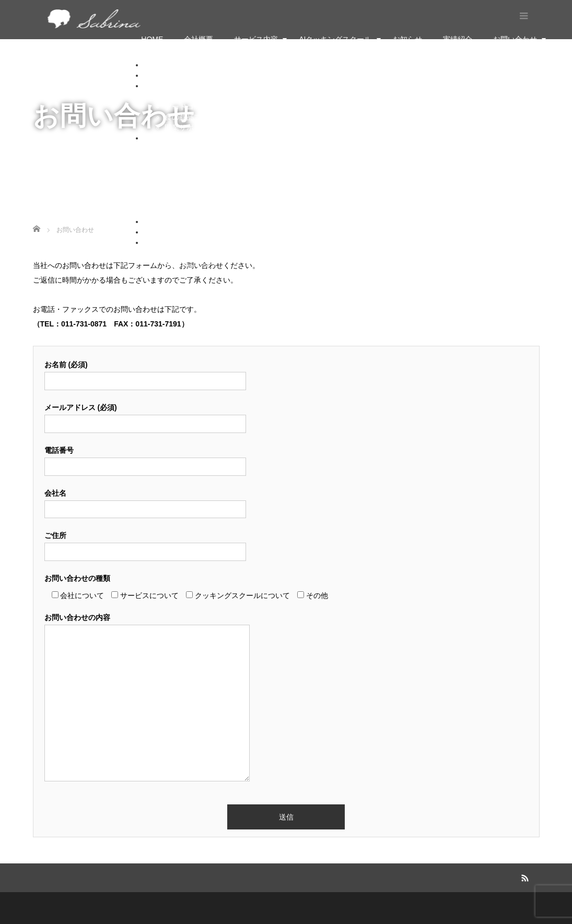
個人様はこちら (190, 253)
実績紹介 (458, 39)
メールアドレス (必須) (145, 416)
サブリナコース (190, 190)
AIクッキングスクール (335, 39)
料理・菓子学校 (190, 96)
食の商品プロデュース (201, 117)
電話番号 (145, 458)
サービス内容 (256, 39)
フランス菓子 (186, 148)
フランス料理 (186, 159)
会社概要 (199, 39)
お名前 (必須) (145, 373)
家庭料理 (179, 180)
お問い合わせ (515, 39)
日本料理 (179, 169)
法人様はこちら (190, 263)
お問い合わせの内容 (147, 698)
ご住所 (145, 543)
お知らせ (407, 39)
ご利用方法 (183, 211)
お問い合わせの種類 (77, 578)
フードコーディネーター (205, 107)
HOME (152, 39)
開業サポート (186, 127)
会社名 (145, 501)
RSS (523, 876)
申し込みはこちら (194, 201)
